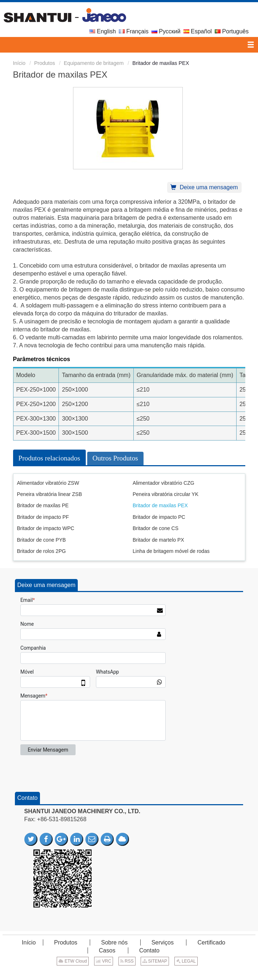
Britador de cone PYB (42, 540)
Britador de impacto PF (43, 517)
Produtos (45, 63)
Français (134, 31)
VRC (104, 961)
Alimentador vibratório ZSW (48, 483)
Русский (166, 31)
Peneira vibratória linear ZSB (50, 494)
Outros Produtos (115, 458)
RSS (127, 961)
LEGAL (186, 961)
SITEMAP (155, 961)
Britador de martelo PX (158, 540)
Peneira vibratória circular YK (166, 494)
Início (19, 63)
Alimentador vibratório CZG (164, 483)
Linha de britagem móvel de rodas (171, 551)
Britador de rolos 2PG (42, 551)
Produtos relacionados (49, 458)
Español (198, 31)
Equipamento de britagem (94, 63)
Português (232, 31)
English (103, 31)
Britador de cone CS (156, 528)
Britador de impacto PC (159, 517)
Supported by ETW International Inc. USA (129, 972)
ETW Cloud (73, 961)
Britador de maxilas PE (43, 505)
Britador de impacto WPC (46, 528)
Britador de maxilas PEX (160, 505)
